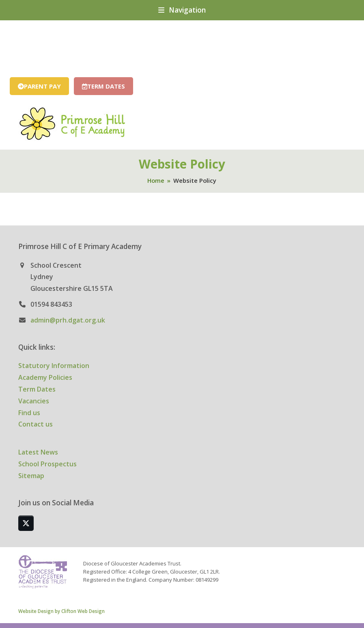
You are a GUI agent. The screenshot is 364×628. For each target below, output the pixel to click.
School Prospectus (47, 464)
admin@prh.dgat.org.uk (68, 320)
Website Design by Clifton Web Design (61, 611)
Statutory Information (54, 366)
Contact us (36, 424)
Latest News (38, 452)
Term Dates (37, 389)
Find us (29, 413)
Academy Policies (45, 377)
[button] (182, 10)
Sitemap (31, 476)
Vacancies (34, 401)
